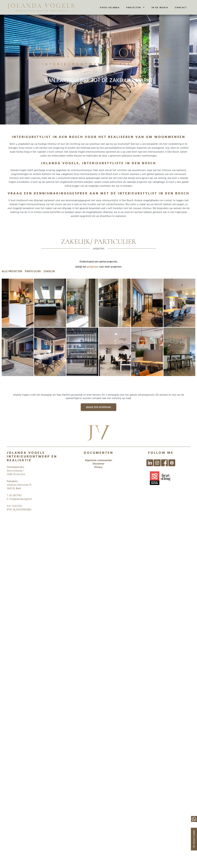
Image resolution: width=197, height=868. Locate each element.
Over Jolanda (110, 7)
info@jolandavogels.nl (20, 499)
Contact (181, 7)
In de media (160, 7)
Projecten (136, 7)
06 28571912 (15, 495)
